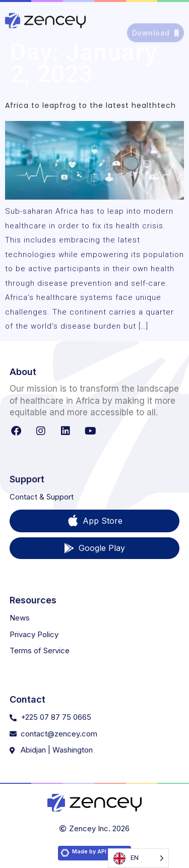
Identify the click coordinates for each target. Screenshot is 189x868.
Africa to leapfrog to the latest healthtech (90, 105)
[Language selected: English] (138, 858)
